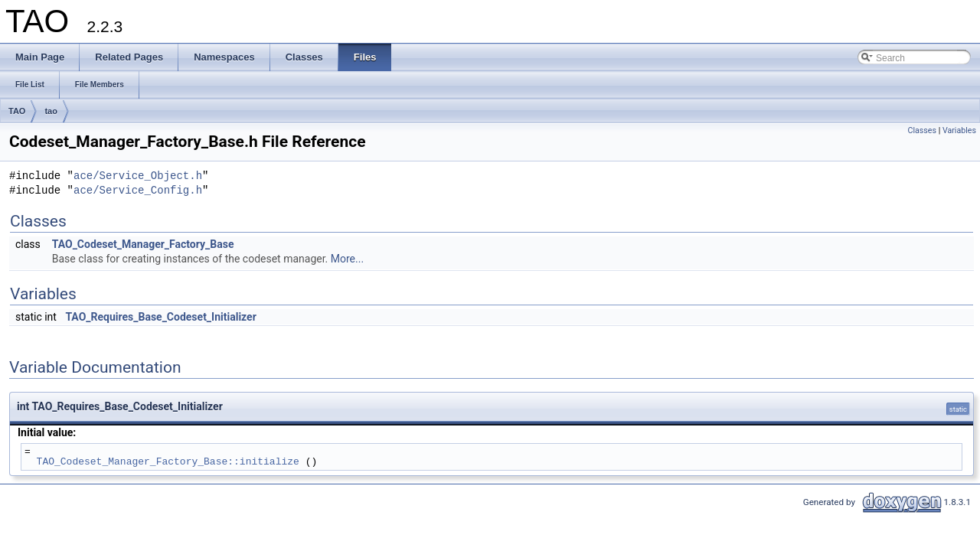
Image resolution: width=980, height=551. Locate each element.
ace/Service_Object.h (138, 176)
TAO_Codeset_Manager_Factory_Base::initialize (168, 461)
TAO (17, 111)
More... (347, 259)
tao (51, 111)
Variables (959, 130)
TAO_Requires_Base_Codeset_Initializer (160, 317)
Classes (922, 130)
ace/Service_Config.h (138, 191)
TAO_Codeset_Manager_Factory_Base (143, 244)
